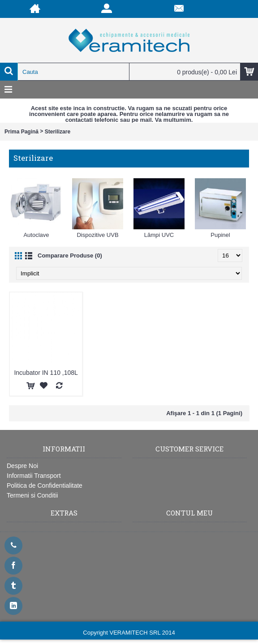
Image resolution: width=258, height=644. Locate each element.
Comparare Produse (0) (70, 255)
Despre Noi (22, 466)
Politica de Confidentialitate (45, 485)
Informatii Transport (34, 476)
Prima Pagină (21, 132)
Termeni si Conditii (32, 495)
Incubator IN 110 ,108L (46, 373)
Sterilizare (58, 132)
